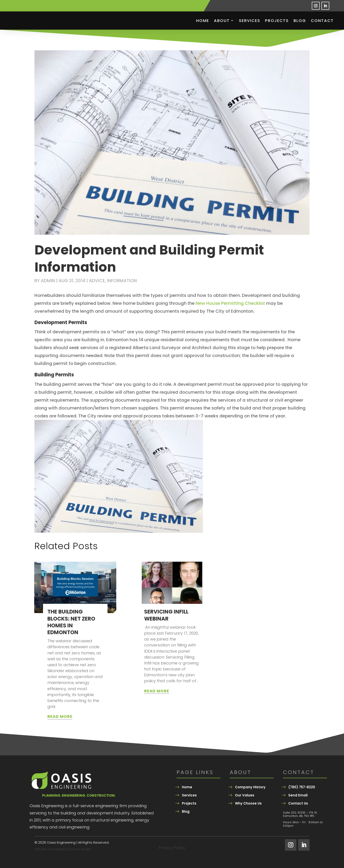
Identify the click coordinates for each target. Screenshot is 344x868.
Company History (250, 787)
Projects (277, 21)
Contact (322, 21)
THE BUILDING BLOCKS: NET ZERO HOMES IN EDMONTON (71, 622)
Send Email (298, 795)
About (222, 21)
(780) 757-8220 (302, 787)
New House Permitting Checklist (230, 303)
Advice (97, 281)
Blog (300, 21)
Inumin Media (80, 849)
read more (60, 716)
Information (122, 281)
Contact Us (298, 803)
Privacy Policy (172, 848)
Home (203, 21)
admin (48, 281)
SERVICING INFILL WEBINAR (166, 615)
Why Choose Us (248, 803)
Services (250, 21)
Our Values (245, 795)
